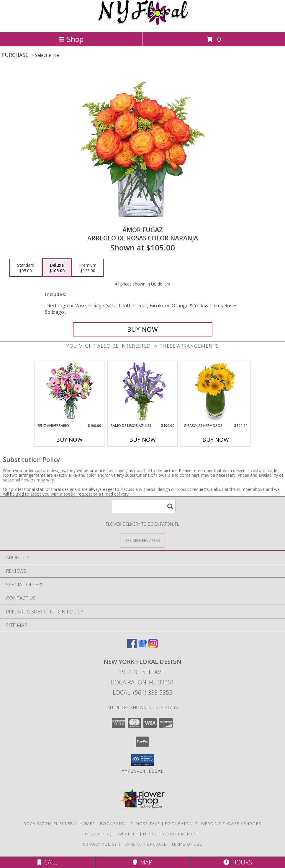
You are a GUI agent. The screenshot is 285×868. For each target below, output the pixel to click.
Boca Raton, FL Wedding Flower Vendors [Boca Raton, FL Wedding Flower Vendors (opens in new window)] (213, 824)
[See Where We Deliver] (142, 540)
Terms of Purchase (144, 844)
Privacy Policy (100, 844)
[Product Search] (144, 506)
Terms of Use (187, 844)
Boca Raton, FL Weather (110, 834)
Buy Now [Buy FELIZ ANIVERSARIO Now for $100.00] (69, 440)
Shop (71, 39)
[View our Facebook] (132, 646)
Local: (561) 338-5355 (142, 693)
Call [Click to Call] (47, 862)
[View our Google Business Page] (142, 646)
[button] (143, 760)
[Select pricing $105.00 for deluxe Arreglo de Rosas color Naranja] (57, 268)
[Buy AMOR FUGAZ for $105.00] (143, 329)
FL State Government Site (173, 834)
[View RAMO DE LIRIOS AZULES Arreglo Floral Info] (143, 392)
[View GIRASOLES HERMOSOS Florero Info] (216, 392)
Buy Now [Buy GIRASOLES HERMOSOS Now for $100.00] (216, 440)
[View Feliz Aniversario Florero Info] (69, 392)
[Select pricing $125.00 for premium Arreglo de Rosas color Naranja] (88, 268)
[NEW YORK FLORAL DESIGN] (143, 23)
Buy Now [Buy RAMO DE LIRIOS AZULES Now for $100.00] (142, 440)
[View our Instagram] (153, 646)
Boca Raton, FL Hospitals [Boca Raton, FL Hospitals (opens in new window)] (130, 824)
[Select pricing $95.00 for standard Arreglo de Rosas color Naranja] (26, 268)
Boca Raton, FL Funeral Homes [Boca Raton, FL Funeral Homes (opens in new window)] (59, 824)
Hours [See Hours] (238, 862)
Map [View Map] (142, 862)
